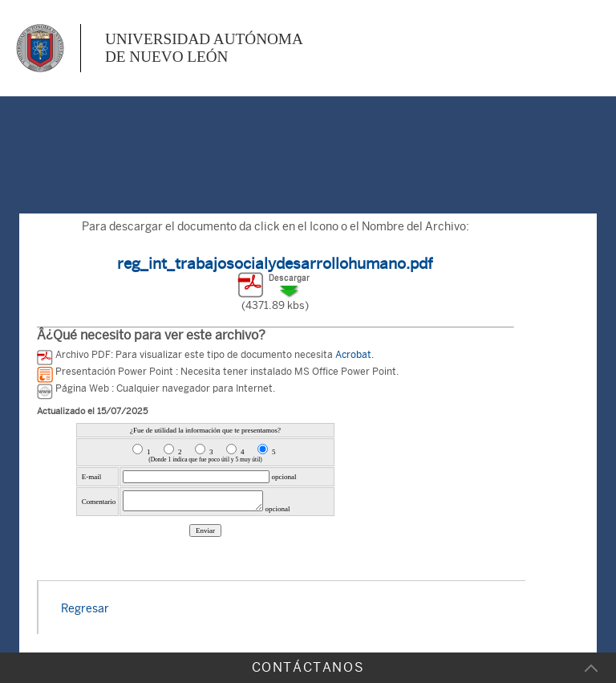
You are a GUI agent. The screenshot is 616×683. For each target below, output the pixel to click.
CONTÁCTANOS (308, 667)
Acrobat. (355, 355)
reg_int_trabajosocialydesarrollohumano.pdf (275, 263)
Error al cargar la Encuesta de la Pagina (205, 496)
